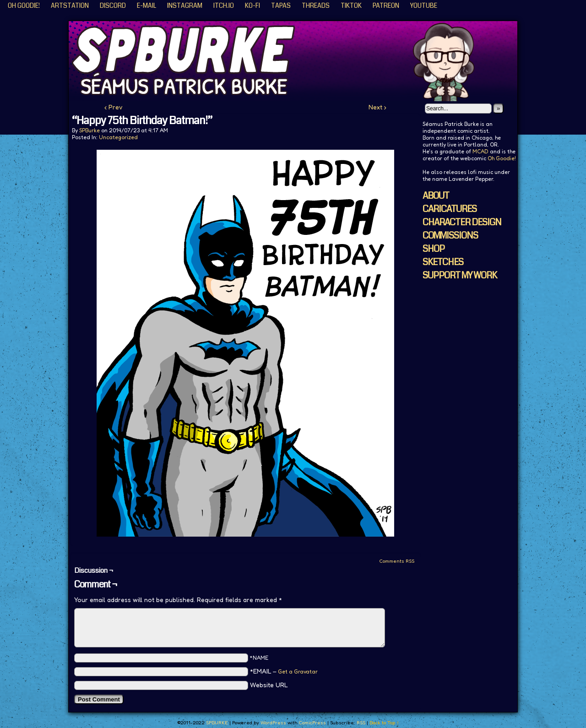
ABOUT (436, 196)
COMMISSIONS (450, 236)
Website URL (269, 685)
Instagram (185, 5)
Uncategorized (118, 137)
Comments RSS (397, 561)
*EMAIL (284, 671)
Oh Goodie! (24, 5)
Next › (377, 107)
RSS (361, 723)
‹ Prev (114, 107)
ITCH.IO (224, 5)
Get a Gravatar (298, 671)
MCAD (480, 151)
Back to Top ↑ (384, 723)
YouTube (424, 5)
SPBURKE (298, 61)
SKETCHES (443, 262)
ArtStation (70, 5)
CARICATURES (450, 209)
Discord (113, 5)
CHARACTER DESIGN (462, 222)
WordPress (273, 723)
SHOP (434, 249)
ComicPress (312, 723)
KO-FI (252, 5)
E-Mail (146, 5)
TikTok (351, 5)
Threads (316, 5)
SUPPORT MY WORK (460, 275)
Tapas (281, 5)
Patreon (386, 5)
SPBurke (90, 130)
